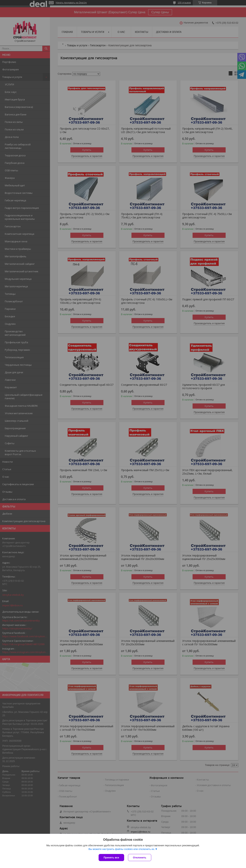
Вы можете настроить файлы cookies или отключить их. (122, 849)
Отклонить (140, 858)
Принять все (111, 858)
